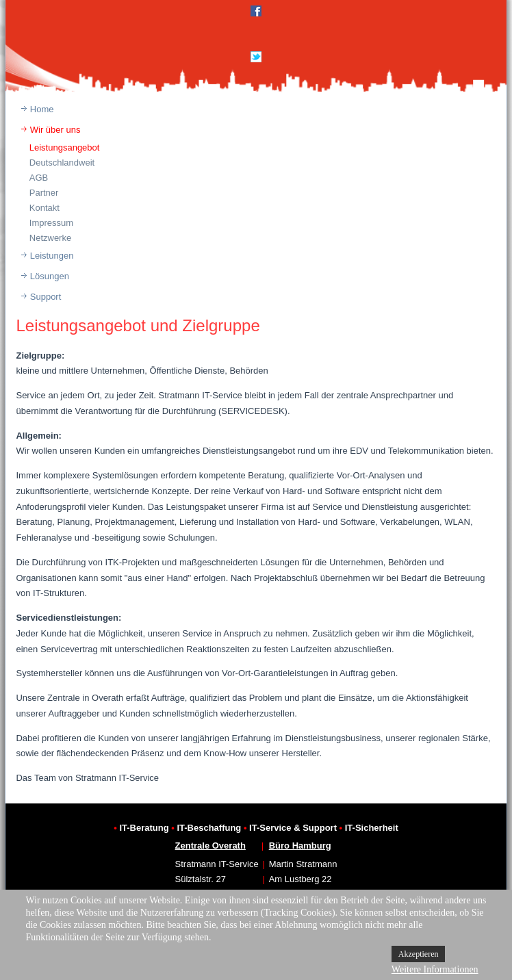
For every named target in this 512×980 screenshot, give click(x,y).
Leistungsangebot (65, 147)
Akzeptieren (419, 954)
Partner (44, 193)
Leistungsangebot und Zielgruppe (138, 325)
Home (42, 109)
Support (46, 297)
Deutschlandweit (62, 163)
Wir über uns (55, 130)
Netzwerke (50, 238)
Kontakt (44, 208)
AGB (39, 178)
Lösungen (50, 276)
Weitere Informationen (435, 969)
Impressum (51, 223)
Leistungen (52, 256)
